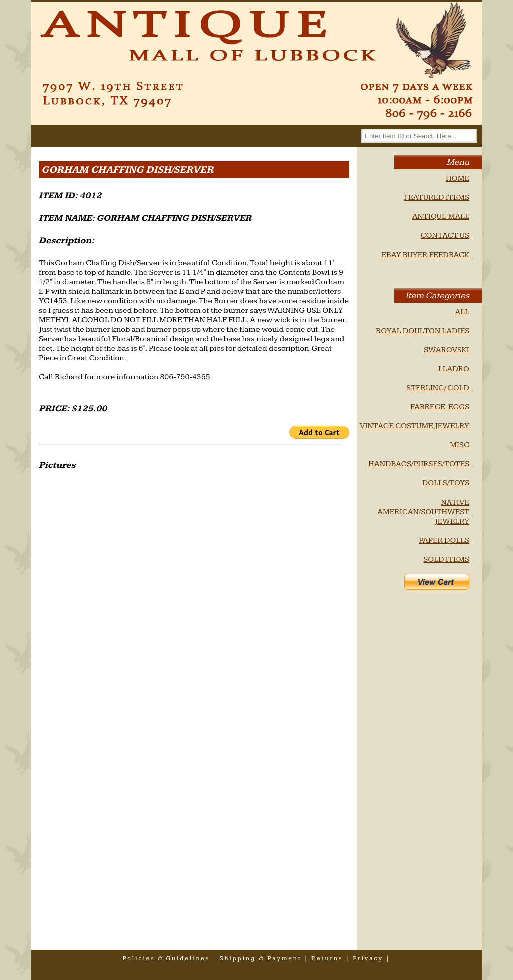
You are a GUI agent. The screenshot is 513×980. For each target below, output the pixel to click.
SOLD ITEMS (446, 559)
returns (327, 959)
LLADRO (454, 369)
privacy (368, 959)
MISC (460, 445)
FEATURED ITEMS (437, 198)
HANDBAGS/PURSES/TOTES (419, 464)
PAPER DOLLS (444, 540)
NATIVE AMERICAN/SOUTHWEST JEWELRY (423, 512)
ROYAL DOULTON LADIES (423, 331)
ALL (462, 312)
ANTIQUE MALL (441, 217)
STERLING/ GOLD (438, 388)
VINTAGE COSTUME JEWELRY (415, 426)
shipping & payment (261, 959)
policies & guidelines (167, 959)
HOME (458, 179)
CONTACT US (445, 236)
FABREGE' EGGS (440, 407)
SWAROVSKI (447, 350)
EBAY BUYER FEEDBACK (425, 255)
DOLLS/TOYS (446, 483)
